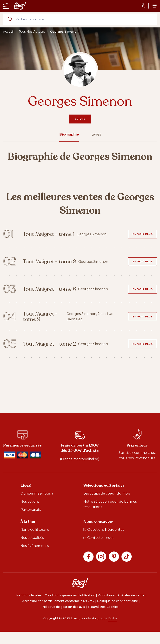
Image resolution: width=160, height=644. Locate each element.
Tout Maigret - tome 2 (49, 355)
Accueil (8, 32)
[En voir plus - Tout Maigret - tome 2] (140, 355)
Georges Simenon (64, 32)
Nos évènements (34, 558)
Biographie (69, 135)
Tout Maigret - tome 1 (49, 236)
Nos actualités (32, 550)
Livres (96, 135)
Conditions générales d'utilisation (70, 607)
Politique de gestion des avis (63, 619)
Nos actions (30, 514)
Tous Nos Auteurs (32, 32)
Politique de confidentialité (117, 613)
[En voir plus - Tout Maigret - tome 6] (140, 295)
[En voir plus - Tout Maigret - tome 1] (140, 236)
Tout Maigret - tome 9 (46, 325)
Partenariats (31, 522)
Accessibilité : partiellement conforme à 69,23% (58, 613)
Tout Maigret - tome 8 (49, 265)
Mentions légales (29, 607)
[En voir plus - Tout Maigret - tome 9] (140, 325)
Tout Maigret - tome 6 (49, 295)
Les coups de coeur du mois (107, 505)
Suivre (80, 119)
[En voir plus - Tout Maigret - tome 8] (140, 265)
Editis (113, 630)
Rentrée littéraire (35, 542)
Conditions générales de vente (121, 607)
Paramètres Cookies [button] (103, 619)
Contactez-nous (99, 550)
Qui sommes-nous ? (37, 505)
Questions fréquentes (104, 542)
